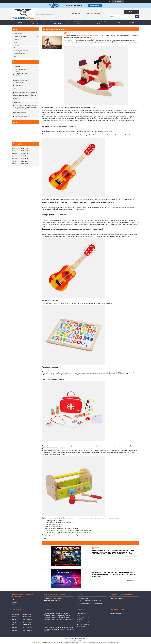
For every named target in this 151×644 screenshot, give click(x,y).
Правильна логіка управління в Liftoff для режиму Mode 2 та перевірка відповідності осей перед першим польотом (114, 575)
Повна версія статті (132, 558)
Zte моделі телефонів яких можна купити (90, 603)
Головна (19, 23)
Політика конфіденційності (111, 642)
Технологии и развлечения (56, 23)
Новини (16, 39)
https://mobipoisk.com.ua (22, 81)
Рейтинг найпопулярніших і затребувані (89, 601)
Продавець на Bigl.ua (75, 640)
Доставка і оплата (78, 23)
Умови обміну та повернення (54, 598)
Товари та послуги (35, 23)
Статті (16, 42)
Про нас (118, 23)
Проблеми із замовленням (118, 598)
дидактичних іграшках (91, 35)
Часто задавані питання (22, 51)
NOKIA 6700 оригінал (84, 598)
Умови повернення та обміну (99, 23)
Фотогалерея (18, 34)
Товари (15, 602)
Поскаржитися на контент (96, 642)
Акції (15, 57)
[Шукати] (137, 17)
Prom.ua (85, 639)
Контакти (132, 23)
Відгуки (16, 48)
